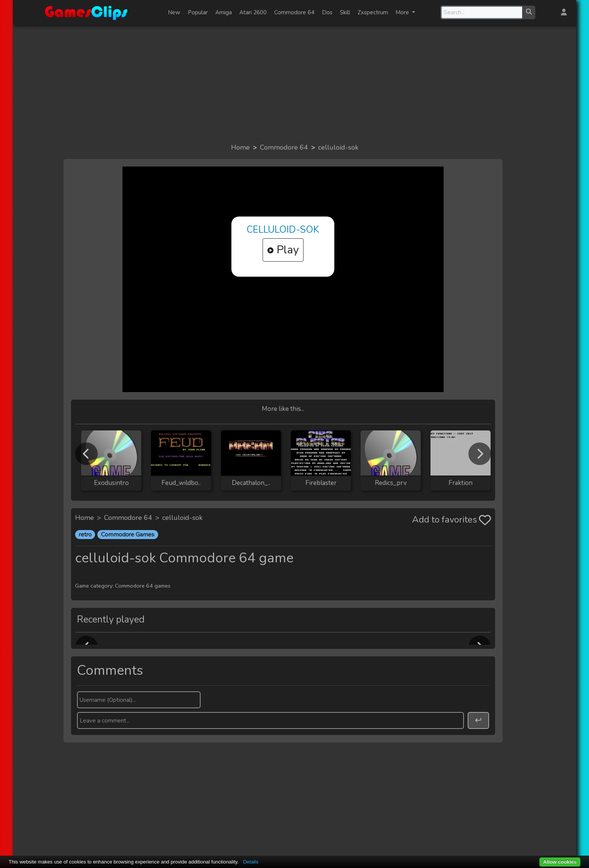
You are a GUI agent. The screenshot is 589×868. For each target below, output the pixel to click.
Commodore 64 (294, 12)
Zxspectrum (373, 12)
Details (251, 862)
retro (85, 535)
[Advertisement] (294, 83)
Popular (198, 12)
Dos (327, 12)
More (403, 12)
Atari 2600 (253, 12)
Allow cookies (560, 862)
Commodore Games (128, 535)
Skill (345, 12)
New (174, 12)
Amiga (224, 12)
